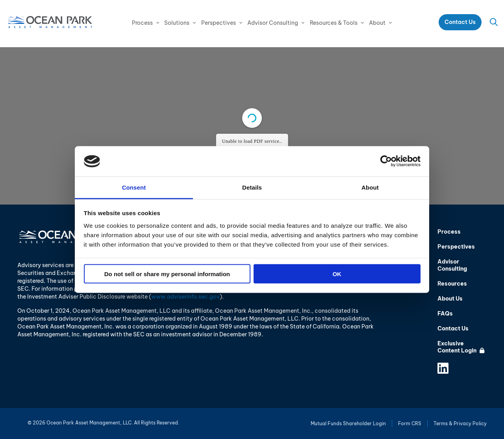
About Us (450, 299)
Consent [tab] (134, 187)
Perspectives (219, 23)
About (377, 23)
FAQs (445, 314)
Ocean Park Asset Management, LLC (50, 22)
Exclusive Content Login (461, 347)
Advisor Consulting (273, 23)
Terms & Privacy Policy (460, 423)
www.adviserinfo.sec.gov (185, 297)
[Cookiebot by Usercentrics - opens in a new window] (386, 161)
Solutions (177, 23)
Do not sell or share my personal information (167, 274)
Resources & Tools (334, 23)
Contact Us (460, 22)
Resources (452, 284)
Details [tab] (252, 187)
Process (142, 23)
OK (337, 274)
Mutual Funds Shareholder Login (348, 423)
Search (494, 22)
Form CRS (410, 423)
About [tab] (370, 187)
